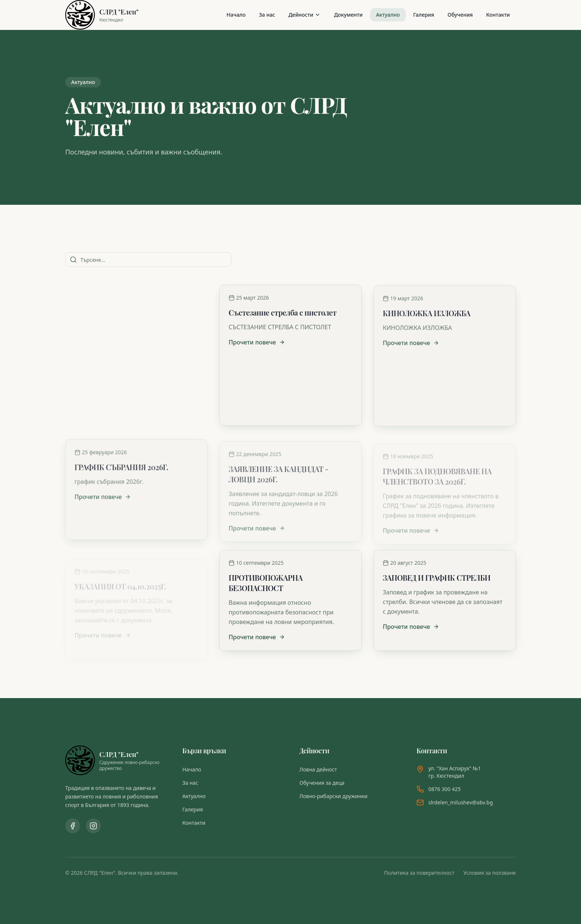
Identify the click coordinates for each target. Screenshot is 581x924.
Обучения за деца (322, 783)
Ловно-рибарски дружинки (333, 796)
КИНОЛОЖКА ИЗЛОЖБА (426, 316)
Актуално (388, 15)
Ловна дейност (318, 769)
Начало (236, 15)
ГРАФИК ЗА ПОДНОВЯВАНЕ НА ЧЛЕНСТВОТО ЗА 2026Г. (437, 470)
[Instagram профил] (93, 826)
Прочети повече (103, 413)
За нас (267, 15)
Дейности (304, 15)
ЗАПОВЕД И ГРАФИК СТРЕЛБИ (437, 578)
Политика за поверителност (419, 873)
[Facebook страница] (73, 826)
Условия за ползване (489, 873)
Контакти (498, 15)
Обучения (460, 15)
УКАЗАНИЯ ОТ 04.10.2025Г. (120, 578)
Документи (348, 15)
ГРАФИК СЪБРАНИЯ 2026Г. (121, 471)
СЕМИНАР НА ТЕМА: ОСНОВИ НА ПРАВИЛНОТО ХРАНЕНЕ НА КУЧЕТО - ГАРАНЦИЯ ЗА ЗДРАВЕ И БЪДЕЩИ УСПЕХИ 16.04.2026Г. (135, 329)
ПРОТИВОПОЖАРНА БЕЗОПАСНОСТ (265, 583)
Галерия (424, 15)
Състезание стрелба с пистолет (283, 315)
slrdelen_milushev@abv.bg (461, 802)
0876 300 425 (444, 789)
